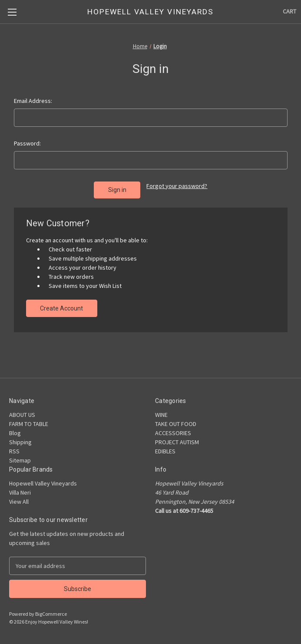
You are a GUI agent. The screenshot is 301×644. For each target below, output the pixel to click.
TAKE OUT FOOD (176, 424)
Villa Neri (20, 492)
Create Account (61, 308)
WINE (161, 415)
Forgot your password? (177, 186)
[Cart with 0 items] (289, 12)
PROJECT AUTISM (177, 442)
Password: (27, 143)
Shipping (20, 442)
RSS (14, 451)
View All (19, 502)
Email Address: (33, 101)
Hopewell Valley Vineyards (43, 483)
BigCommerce (51, 614)
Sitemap (20, 460)
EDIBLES (165, 451)
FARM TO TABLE (29, 424)
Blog (15, 433)
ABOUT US (22, 415)
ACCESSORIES (173, 433)
